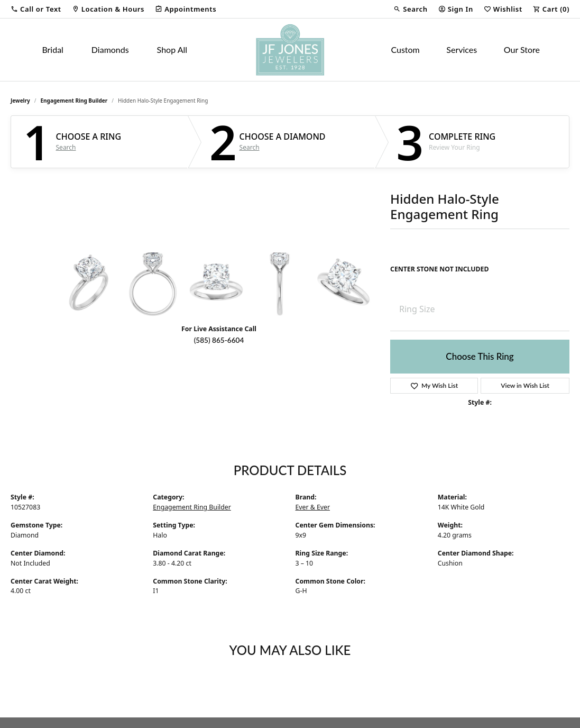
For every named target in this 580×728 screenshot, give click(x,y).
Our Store (522, 49)
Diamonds (110, 49)
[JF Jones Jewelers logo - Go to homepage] (290, 50)
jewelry (20, 101)
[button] (36, 9)
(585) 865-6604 (219, 340)
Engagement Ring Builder (74, 101)
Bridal (53, 49)
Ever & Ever (313, 507)
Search (66, 148)
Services (462, 49)
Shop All (172, 49)
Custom (405, 49)
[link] (108, 9)
